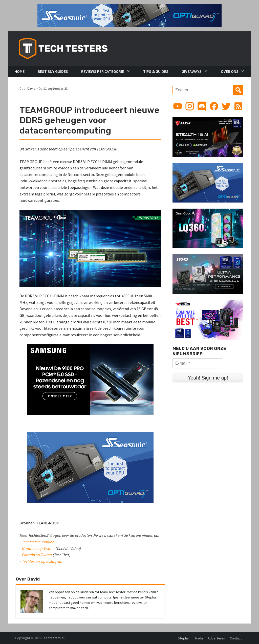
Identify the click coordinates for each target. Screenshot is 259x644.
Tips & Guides (156, 71)
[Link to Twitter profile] (226, 106)
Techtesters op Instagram (43, 561)
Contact (236, 638)
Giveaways (192, 71)
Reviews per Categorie (103, 71)
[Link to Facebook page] (214, 106)
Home (19, 71)
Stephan (184, 638)
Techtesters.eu (54, 638)
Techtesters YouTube (38, 542)
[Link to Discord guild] (202, 106)
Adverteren (216, 638)
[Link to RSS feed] (238, 106)
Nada (199, 638)
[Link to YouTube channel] (178, 106)
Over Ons (230, 71)
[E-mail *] (198, 363)
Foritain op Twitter (37, 555)
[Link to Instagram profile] (190, 106)
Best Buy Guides (53, 71)
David (31, 88)
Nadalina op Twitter (38, 548)
